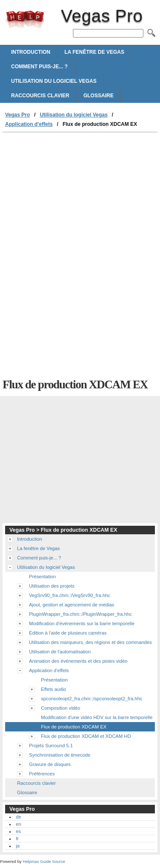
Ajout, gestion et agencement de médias (72, 605)
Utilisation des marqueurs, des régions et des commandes (90, 642)
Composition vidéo (61, 708)
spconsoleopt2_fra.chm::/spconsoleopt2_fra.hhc (92, 699)
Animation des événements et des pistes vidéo (78, 661)
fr (17, 839)
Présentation (42, 577)
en (18, 824)
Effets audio (54, 689)
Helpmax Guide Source (44, 861)
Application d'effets (49, 670)
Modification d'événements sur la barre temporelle (82, 623)
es (18, 831)
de (18, 817)
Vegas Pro (25, 19)
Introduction (31, 52)
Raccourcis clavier (40, 96)
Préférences (42, 774)
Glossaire (98, 96)
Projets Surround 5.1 (51, 746)
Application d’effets (29, 124)
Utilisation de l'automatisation (60, 652)
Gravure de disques (50, 764)
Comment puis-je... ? (39, 67)
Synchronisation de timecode (60, 755)
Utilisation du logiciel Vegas (54, 81)
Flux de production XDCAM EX (74, 727)
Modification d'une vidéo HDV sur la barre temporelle (97, 717)
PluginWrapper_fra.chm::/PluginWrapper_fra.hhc (80, 614)
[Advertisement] (80, 197)
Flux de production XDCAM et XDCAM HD (86, 736)
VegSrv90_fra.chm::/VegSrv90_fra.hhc (70, 595)
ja (18, 846)
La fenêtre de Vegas (94, 52)
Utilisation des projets (52, 586)
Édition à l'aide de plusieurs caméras (68, 633)
